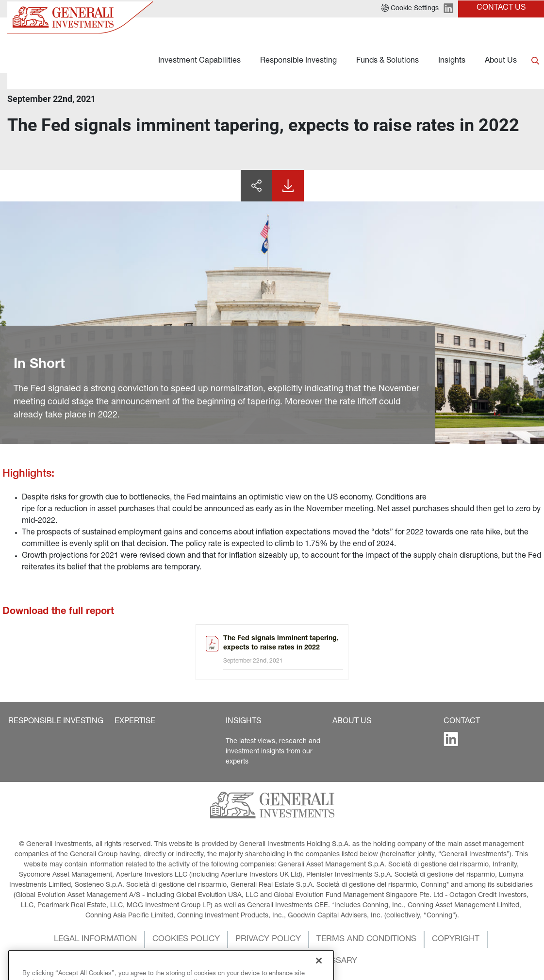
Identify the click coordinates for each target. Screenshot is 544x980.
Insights (452, 61)
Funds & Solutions (387, 61)
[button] (56, 722)
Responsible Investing (298, 61)
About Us (501, 61)
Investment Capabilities (199, 61)
